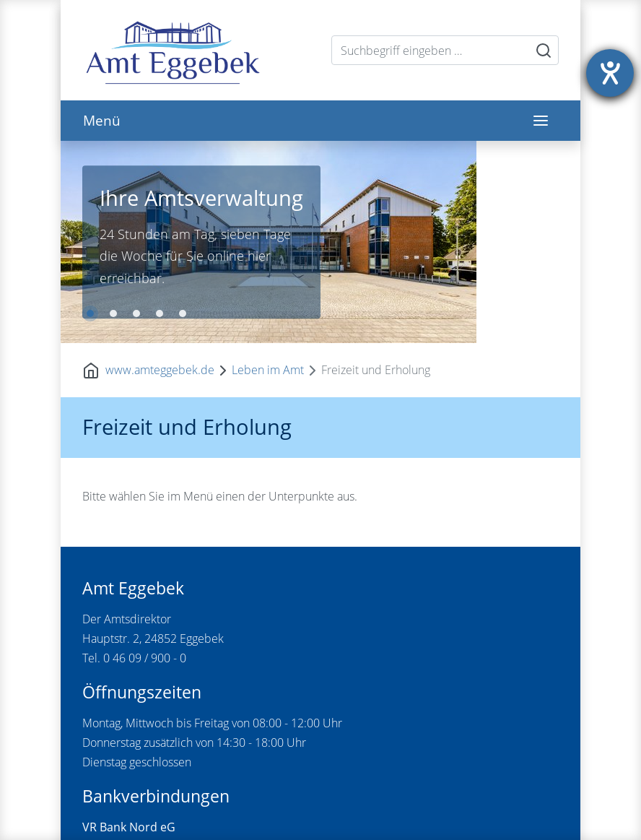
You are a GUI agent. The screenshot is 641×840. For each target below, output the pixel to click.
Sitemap (334, 813)
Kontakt (156, 813)
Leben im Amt (268, 168)
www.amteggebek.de (160, 168)
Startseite (106, 813)
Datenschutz (275, 813)
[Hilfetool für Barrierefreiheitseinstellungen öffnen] (610, 73)
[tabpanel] (320, 141)
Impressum (209, 813)
